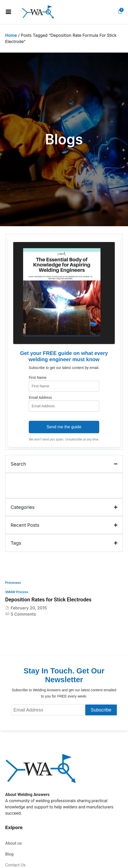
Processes (13, 583)
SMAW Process (17, 592)
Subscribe (101, 710)
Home (11, 35)
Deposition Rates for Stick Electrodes (48, 600)
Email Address (40, 397)
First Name (38, 378)
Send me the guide (64, 427)
